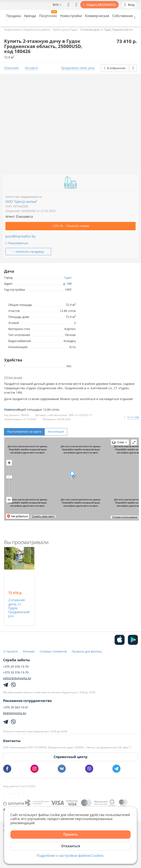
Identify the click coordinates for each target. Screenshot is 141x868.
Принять (70, 834)
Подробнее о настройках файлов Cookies (70, 856)
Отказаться (71, 846)
